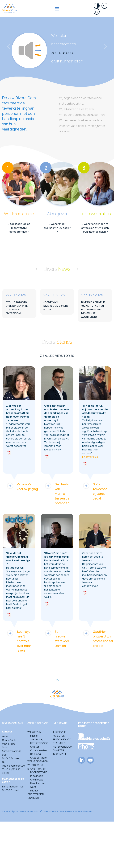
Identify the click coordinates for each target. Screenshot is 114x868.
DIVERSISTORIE (39, 772)
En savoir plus (90, 457)
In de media (37, 776)
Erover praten (37, 769)
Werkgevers (35, 765)
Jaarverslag (37, 739)
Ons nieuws (37, 780)
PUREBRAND (85, 811)
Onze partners (38, 758)
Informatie (60, 754)
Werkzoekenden (38, 761)
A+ (104, 6)
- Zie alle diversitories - (57, 356)
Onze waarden (38, 750)
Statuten (59, 743)
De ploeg (35, 754)
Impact (34, 790)
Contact (33, 798)
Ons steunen (36, 794)
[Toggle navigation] (57, 9)
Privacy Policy (62, 739)
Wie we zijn (34, 732)
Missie (34, 736)
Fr (97, 12)
